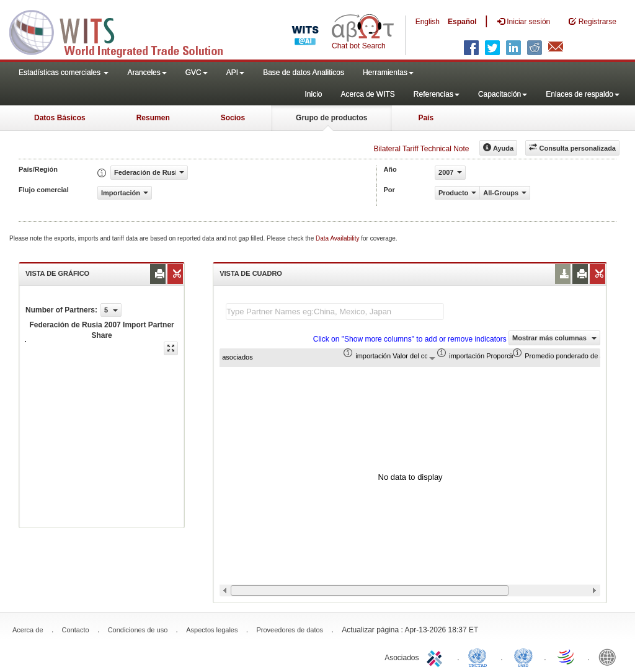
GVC (197, 73)
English (428, 22)
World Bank (610, 657)
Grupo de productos (331, 118)
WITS (124, 31)
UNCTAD (480, 657)
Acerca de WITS (367, 94)
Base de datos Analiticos (304, 73)
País (426, 118)
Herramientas (388, 73)
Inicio (313, 94)
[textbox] (335, 312)
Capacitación (503, 94)
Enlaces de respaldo (583, 94)
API (235, 73)
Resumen (153, 118)
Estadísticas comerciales (64, 73)
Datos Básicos (60, 118)
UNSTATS (523, 657)
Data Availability (338, 238)
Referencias (437, 94)
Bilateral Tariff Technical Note (421, 149)
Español (462, 22)
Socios (233, 118)
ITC (437, 657)
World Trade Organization (567, 657)
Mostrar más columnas (554, 338)
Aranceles (147, 73)
